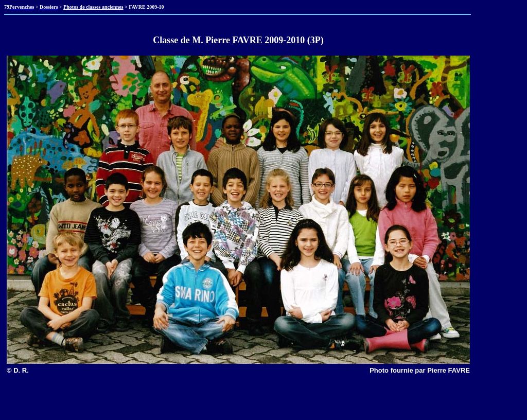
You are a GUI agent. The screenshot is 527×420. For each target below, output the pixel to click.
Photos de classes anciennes (93, 7)
